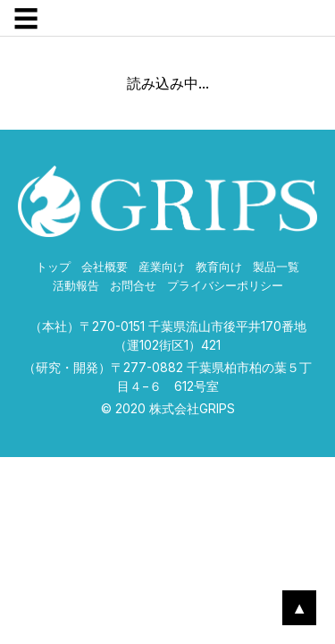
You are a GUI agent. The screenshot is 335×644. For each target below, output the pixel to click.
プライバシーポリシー (225, 286)
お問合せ (133, 286)
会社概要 (105, 267)
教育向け (219, 267)
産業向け (162, 267)
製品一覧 (276, 267)
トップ (53, 267)
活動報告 (76, 286)
